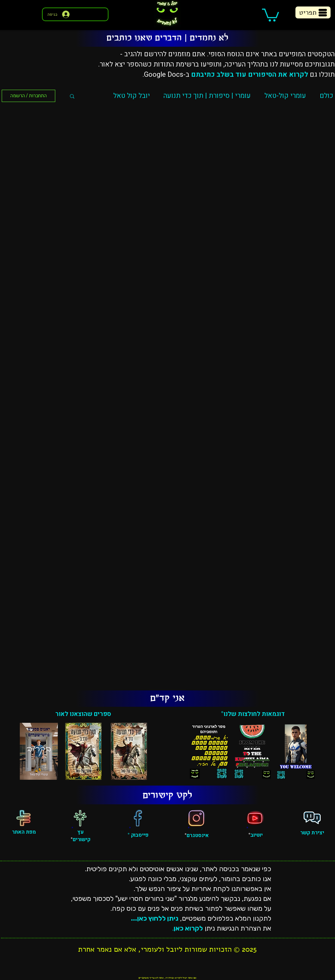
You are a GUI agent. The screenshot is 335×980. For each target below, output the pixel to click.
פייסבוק (139, 835)
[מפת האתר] (24, 818)
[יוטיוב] (255, 818)
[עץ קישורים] (80, 818)
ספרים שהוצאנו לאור (83, 714)
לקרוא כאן (188, 928)
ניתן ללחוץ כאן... (155, 918)
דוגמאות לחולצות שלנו (254, 714)
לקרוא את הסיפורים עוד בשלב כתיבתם (250, 75)
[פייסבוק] (138, 818)
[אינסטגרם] (196, 818)
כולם (326, 96)
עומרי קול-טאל (285, 96)
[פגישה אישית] (312, 818)
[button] (271, 14)
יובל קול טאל (132, 96)
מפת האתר (24, 832)
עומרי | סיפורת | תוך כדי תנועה (207, 96)
